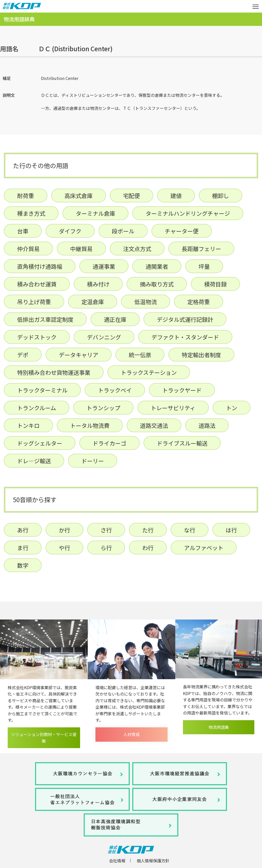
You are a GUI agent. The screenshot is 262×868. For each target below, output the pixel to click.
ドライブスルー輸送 (182, 443)
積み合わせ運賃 (37, 284)
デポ (23, 355)
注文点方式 (137, 249)
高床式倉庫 (79, 195)
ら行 (106, 547)
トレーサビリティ (173, 408)
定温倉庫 (93, 302)
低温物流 (146, 302)
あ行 (23, 530)
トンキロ (28, 425)
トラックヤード (182, 390)
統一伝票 (140, 355)
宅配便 (132, 195)
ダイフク (70, 231)
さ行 (106, 530)
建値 (176, 195)
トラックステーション (149, 372)
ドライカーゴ (110, 443)
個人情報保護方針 (153, 861)
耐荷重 (26, 195)
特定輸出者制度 (201, 355)
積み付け (98, 284)
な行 (190, 530)
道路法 (207, 425)
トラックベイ (115, 390)
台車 (23, 231)
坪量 (204, 266)
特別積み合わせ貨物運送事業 (54, 372)
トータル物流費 (90, 425)
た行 (148, 530)
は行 (231, 530)
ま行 (23, 547)
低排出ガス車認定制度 (45, 319)
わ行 (148, 547)
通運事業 (104, 266)
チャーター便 (182, 231)
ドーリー (93, 461)
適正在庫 (115, 319)
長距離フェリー (201, 249)
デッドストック (37, 337)
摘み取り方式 (157, 284)
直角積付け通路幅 (40, 266)
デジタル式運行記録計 (185, 319)
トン (232, 408)
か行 (64, 530)
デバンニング (104, 337)
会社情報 (117, 861)
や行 (64, 547)
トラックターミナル (42, 390)
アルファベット (204, 547)
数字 (23, 565)
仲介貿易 (28, 249)
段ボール (123, 231)
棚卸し (221, 195)
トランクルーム (37, 408)
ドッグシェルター (40, 443)
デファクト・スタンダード (185, 337)
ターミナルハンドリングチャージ (188, 213)
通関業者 (157, 266)
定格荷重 (199, 302)
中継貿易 (81, 249)
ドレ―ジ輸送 (34, 461)
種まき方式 (31, 213)
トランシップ (103, 408)
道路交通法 (154, 425)
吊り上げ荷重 (34, 302)
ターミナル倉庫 (95, 213)
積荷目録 (215, 284)
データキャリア (79, 355)
